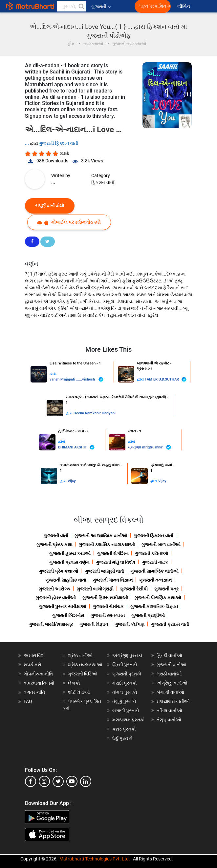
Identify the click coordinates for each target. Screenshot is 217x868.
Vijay (72, 481)
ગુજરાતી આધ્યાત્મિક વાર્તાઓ (101, 536)
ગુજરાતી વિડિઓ (83, 674)
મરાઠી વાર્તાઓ (169, 674)
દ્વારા (53, 374)
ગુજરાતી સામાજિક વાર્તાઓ (154, 571)
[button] (81, 6)
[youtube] (72, 781)
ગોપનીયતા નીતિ (38, 674)
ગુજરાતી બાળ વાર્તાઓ (161, 545)
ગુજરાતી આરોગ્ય (54, 589)
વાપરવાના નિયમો (40, 683)
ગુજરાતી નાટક (155, 562)
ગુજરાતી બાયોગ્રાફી (95, 589)
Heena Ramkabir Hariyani (95, 413)
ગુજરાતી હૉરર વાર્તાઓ (56, 598)
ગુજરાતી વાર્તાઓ (172, 665)
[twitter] (58, 781)
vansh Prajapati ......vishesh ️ (76, 379)
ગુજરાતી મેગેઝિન (113, 553)
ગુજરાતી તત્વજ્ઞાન (155, 580)
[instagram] (44, 781)
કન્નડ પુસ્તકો (124, 729)
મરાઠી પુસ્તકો (125, 683)
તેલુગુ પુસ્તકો (124, 701)
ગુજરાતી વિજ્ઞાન (94, 624)
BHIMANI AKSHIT (76, 447)
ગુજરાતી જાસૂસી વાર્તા (104, 571)
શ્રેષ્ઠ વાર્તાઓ (80, 655)
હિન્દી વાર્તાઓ (169, 655)
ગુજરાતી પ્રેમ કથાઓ (58, 571)
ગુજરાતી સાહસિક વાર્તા (66, 580)
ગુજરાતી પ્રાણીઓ (148, 615)
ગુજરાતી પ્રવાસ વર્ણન (69, 562)
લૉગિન (184, 6)
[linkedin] (86, 781)
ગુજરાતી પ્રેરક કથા (54, 545)
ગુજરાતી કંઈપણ (130, 624)
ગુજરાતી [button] (101, 7)
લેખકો (74, 683)
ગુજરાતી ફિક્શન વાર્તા (58, 143)
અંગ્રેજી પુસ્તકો (127, 655)
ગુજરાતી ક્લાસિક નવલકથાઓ (107, 545)
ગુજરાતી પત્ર (166, 589)
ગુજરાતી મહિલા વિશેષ (116, 562)
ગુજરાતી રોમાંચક (108, 607)
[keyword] (72, 6)
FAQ (28, 701)
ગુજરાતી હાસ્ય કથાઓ (70, 553)
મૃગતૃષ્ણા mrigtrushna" (150, 447)
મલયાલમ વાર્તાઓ (173, 701)
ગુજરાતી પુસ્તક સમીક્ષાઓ (63, 607)
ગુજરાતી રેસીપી (134, 589)
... (27, 143)
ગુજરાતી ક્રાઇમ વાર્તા (170, 624)
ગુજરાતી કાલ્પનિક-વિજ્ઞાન (154, 607)
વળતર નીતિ (34, 692)
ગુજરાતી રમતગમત (108, 615)
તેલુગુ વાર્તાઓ (169, 720)
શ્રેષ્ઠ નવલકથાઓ (85, 665)
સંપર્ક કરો (33, 665)
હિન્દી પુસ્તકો (125, 665)
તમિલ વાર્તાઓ (169, 711)
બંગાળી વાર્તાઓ (170, 692)
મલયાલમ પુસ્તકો (129, 720)
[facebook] (31, 781)
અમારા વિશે (34, 655)
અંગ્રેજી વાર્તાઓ (172, 683)
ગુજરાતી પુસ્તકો (127, 674)
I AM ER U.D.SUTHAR (166, 379)
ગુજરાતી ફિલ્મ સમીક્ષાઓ (105, 598)
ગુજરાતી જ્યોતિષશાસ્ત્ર (51, 624)
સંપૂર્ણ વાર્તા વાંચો (50, 206)
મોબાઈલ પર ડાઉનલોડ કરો (69, 222)
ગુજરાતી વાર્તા (56, 536)
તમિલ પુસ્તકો (125, 692)
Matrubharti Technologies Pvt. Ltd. (95, 859)
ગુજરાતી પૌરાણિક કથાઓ (158, 598)
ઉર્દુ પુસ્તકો (122, 738)
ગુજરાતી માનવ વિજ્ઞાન (113, 580)
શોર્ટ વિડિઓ (79, 692)
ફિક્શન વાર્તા (103, 182)
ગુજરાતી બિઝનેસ (68, 615)
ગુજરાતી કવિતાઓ (152, 553)
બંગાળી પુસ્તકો (126, 711)
